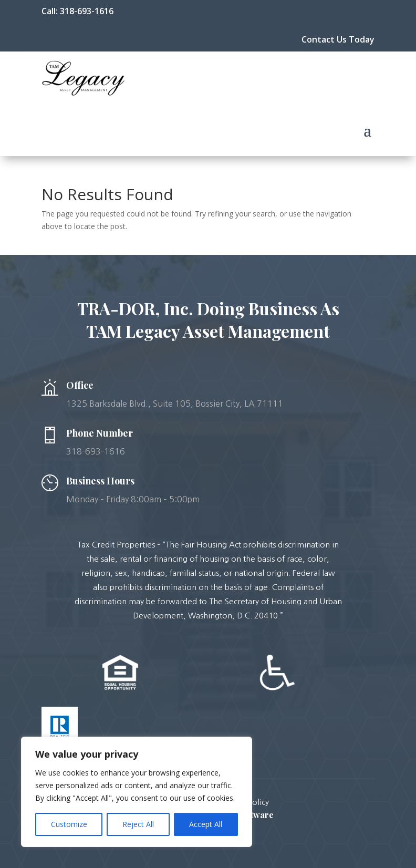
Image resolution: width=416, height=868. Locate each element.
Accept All (206, 824)
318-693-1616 (87, 11)
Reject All (138, 824)
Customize (69, 824)
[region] (137, 792)
